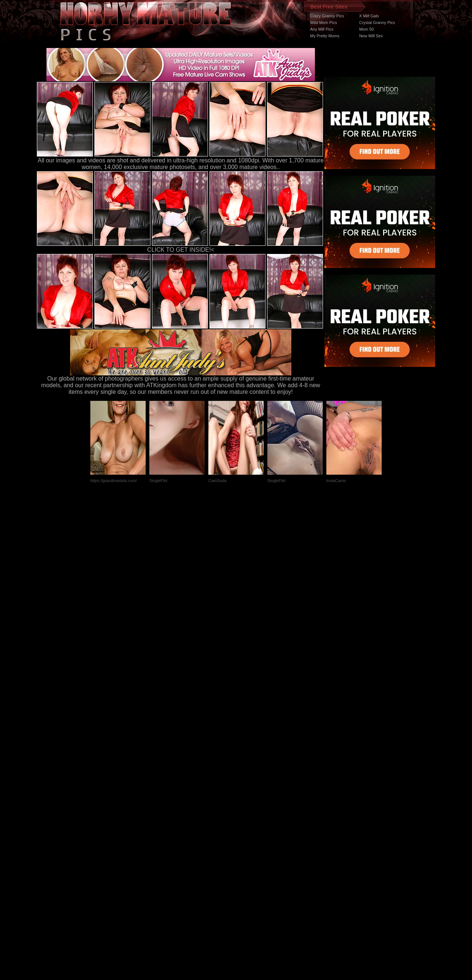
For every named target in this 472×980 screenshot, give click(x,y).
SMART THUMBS (249, 841)
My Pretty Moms (325, 36)
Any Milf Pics (322, 29)
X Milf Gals (369, 16)
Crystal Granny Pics (377, 23)
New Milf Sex (371, 36)
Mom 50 (367, 29)
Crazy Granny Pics (327, 16)
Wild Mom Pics (324, 23)
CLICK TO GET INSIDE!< (181, 250)
